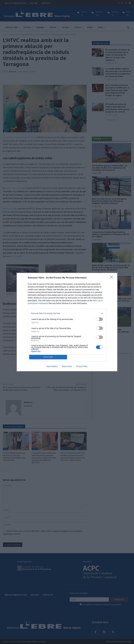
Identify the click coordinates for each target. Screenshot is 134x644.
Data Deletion (52, 366)
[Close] (112, 278)
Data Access (67, 366)
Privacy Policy (82, 366)
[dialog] (67, 322)
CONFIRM (48, 357)
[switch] (99, 319)
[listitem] (67, 313)
